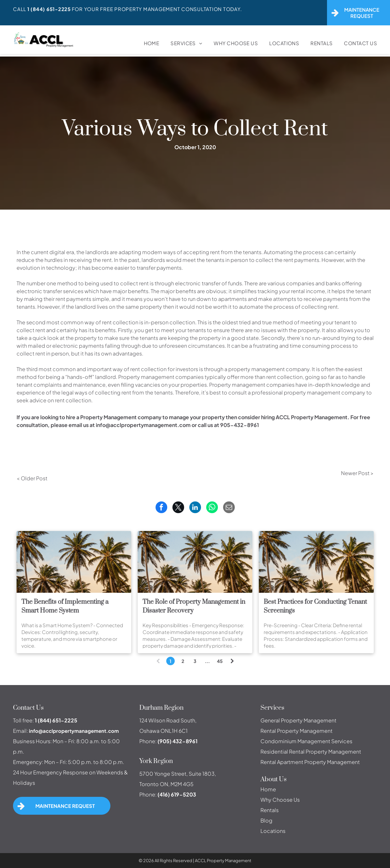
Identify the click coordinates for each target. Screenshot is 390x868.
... (207, 661)
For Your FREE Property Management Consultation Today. (157, 9)
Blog (266, 820)
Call (20, 9)
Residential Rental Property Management (311, 751)
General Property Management (298, 720)
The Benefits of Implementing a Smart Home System (65, 606)
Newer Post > (357, 473)
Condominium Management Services (306, 741)
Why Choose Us (280, 800)
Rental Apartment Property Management (310, 762)
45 (220, 661)
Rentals (270, 810)
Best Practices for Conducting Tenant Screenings (315, 606)
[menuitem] (146, 43)
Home (268, 789)
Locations (273, 831)
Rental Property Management (296, 731)
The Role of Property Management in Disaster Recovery (194, 606)
